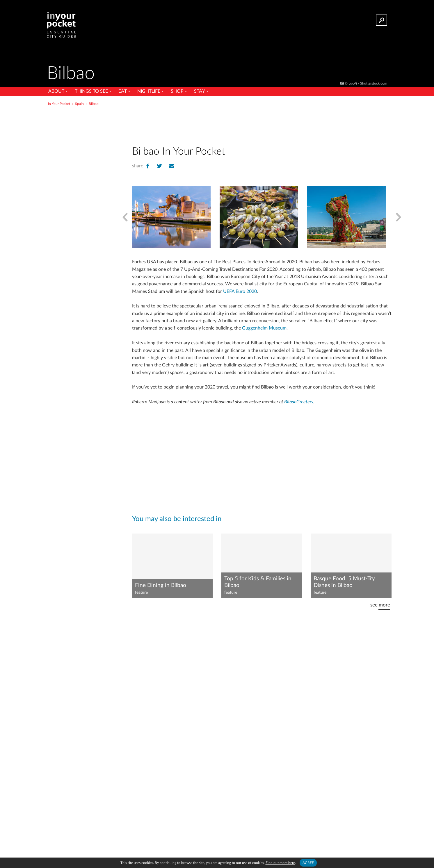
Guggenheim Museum (264, 328)
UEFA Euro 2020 (240, 291)
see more (380, 605)
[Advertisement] (262, 125)
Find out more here (280, 863)
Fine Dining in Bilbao (161, 585)
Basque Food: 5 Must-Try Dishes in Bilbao (344, 582)
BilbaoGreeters (299, 402)
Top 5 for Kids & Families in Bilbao (258, 582)
